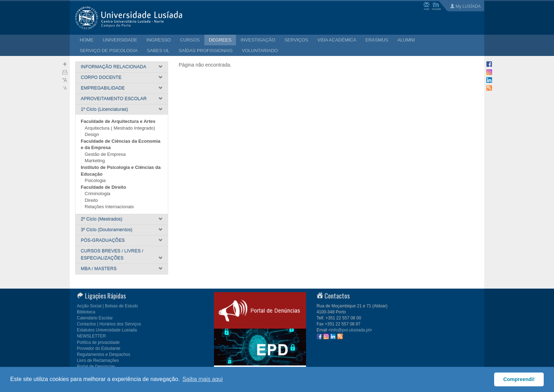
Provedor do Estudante (99, 348)
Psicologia (95, 180)
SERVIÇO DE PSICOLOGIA (109, 50)
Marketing (95, 161)
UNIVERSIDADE (120, 40)
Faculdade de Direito (103, 187)
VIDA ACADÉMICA (337, 40)
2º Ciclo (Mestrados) (101, 219)
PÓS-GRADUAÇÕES (103, 240)
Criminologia (97, 194)
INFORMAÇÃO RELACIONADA (114, 67)
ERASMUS (377, 40)
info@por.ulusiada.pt (350, 330)
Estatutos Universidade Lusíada (107, 330)
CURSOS (190, 40)
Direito (91, 200)
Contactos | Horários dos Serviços (109, 324)
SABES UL (158, 50)
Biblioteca (86, 312)
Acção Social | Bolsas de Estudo (108, 306)
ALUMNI (406, 40)
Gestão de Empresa (105, 154)
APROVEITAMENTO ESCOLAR (114, 99)
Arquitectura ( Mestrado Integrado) (120, 128)
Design (92, 134)
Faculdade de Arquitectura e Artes (118, 121)
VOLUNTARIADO (260, 50)
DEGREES (220, 40)
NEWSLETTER (91, 336)
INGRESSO (159, 40)
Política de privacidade (98, 342)
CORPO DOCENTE (101, 77)
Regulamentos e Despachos (104, 354)
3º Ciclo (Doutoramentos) (107, 230)
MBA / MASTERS (99, 269)
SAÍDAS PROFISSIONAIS (205, 50)
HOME (87, 40)
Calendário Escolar (95, 318)
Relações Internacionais (109, 207)
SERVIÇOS (296, 40)
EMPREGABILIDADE (103, 88)
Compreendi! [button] (519, 379)
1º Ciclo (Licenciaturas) (104, 109)
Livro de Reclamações (98, 360)
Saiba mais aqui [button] (203, 379)
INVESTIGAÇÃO (258, 40)
